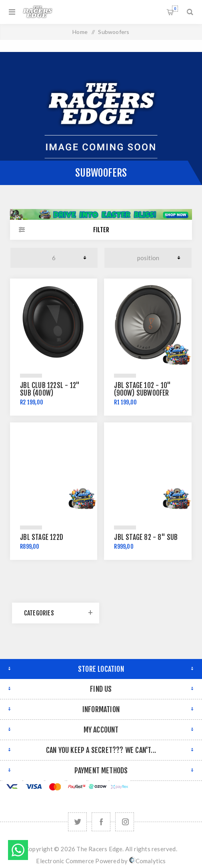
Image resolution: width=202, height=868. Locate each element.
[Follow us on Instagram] (125, 822)
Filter (101, 230)
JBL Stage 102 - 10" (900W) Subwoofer (142, 389)
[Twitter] (77, 822)
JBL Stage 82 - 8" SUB (146, 537)
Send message (18, 850)
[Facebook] (101, 822)
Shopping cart (175, 9)
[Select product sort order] (148, 258)
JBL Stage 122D (42, 537)
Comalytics (148, 861)
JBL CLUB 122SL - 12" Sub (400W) (50, 389)
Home (80, 32)
